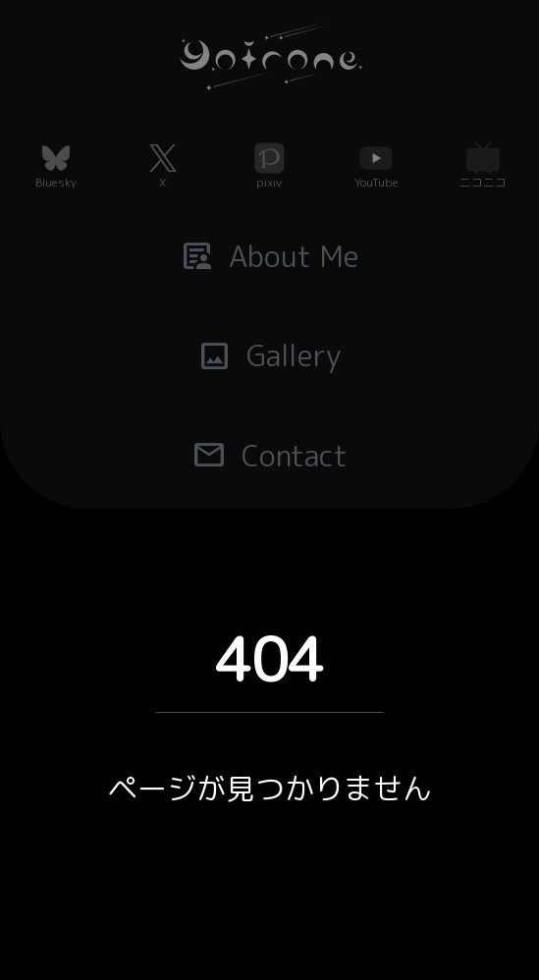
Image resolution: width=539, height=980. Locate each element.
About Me (270, 255)
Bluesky (56, 182)
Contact (269, 455)
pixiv (269, 182)
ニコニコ (483, 182)
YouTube (377, 182)
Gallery (270, 355)
